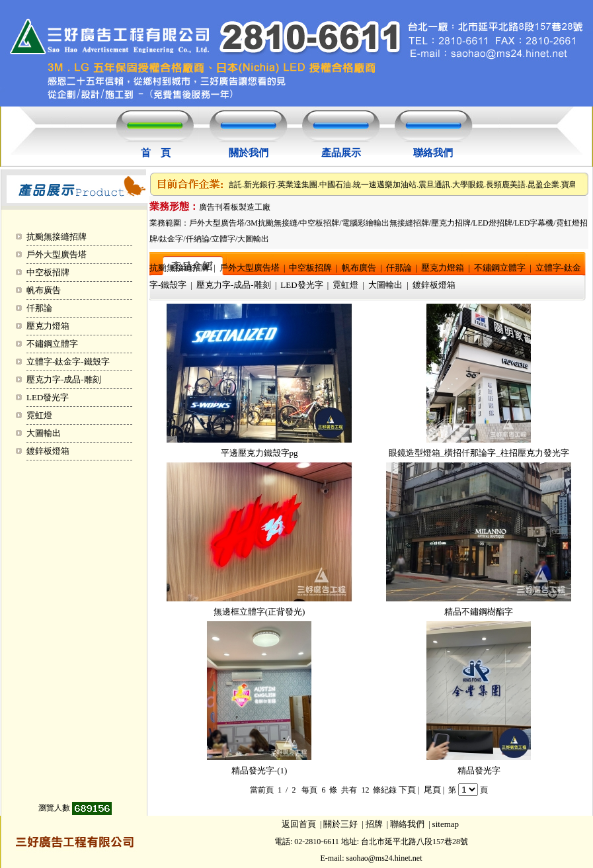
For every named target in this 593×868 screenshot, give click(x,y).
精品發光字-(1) (259, 770)
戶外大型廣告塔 (57, 254)
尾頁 (432, 790)
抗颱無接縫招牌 (57, 237)
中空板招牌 (48, 272)
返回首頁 (299, 824)
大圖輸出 (44, 433)
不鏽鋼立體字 (52, 344)
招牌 (374, 824)
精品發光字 (479, 770)
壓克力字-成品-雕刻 (64, 379)
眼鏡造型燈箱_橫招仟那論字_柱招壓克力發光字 (479, 453)
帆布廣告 (44, 290)
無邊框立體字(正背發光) (259, 612)
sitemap (446, 824)
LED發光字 (48, 397)
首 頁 (156, 153)
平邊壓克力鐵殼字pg (259, 453)
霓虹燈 (39, 415)
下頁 (407, 790)
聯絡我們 (433, 153)
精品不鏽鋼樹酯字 (479, 612)
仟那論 (39, 308)
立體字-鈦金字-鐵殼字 (68, 362)
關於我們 (249, 153)
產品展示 (341, 153)
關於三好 (340, 824)
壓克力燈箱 (48, 326)
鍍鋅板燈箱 (48, 451)
